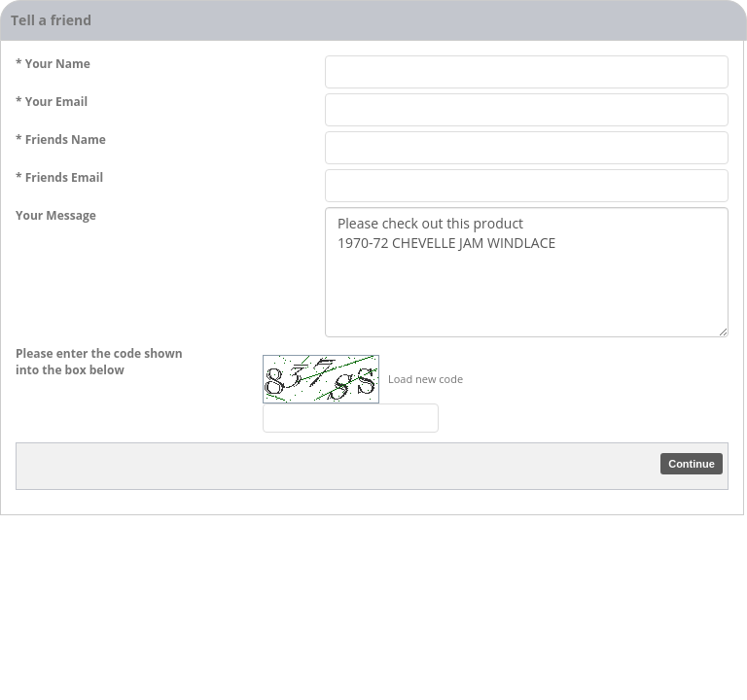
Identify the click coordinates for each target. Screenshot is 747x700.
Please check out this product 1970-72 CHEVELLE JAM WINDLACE (527, 272)
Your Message (56, 215)
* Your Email (52, 102)
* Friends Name (61, 140)
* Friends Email (59, 177)
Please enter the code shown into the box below (99, 362)
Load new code (426, 379)
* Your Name (53, 64)
